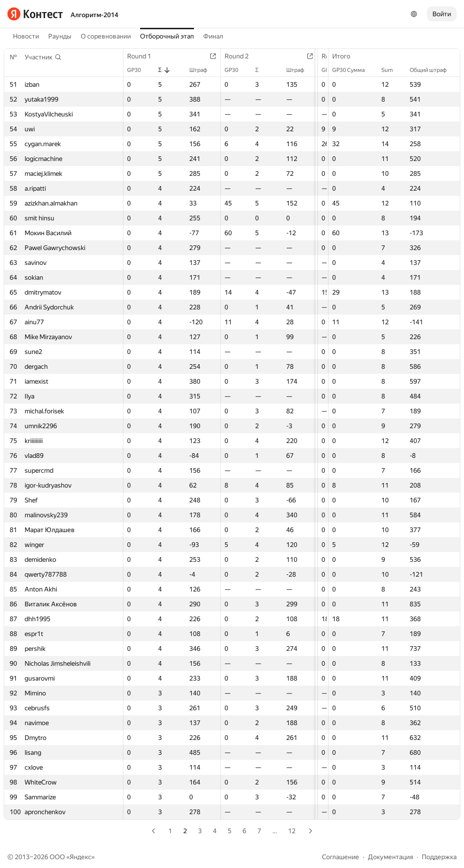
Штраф (207, 70)
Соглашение (341, 857)
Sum (392, 70)
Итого (346, 56)
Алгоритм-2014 (94, 15)
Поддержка (439, 857)
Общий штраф (433, 70)
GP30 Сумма (353, 70)
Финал (213, 36)
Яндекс (81, 857)
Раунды (60, 36)
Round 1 (144, 56)
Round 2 (245, 56)
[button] (43, 57)
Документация (390, 857)
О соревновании (106, 36)
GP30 (139, 70)
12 (292, 831)
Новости (26, 36)
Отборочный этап (167, 36)
